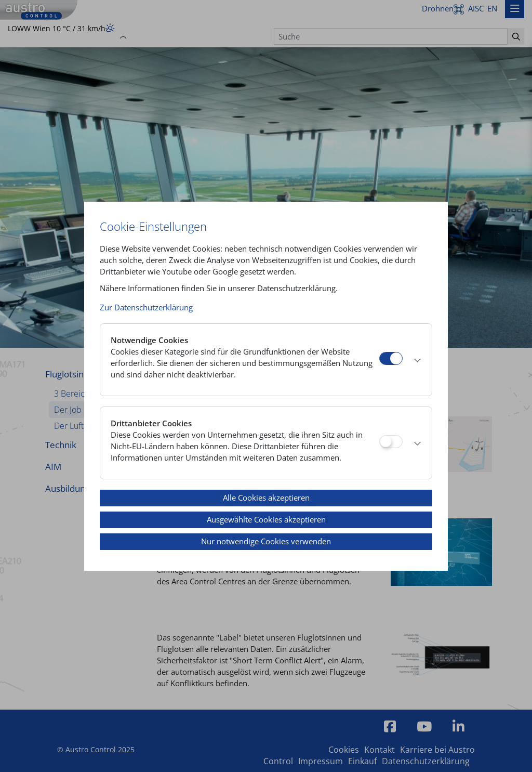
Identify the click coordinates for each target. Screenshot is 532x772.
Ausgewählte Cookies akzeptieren (266, 519)
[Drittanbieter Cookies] (391, 442)
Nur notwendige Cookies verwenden (266, 541)
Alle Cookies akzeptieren (266, 498)
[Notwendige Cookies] (391, 358)
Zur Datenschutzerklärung (146, 307)
